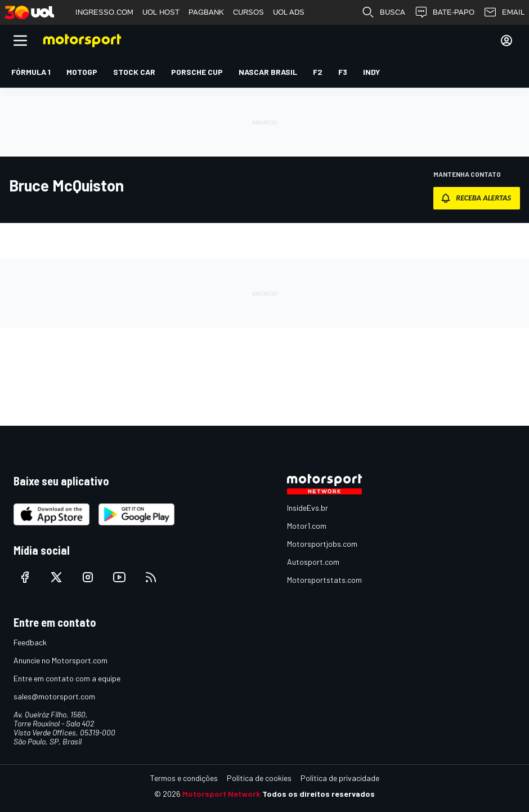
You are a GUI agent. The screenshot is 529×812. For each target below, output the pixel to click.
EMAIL (504, 12)
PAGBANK (206, 12)
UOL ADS (289, 12)
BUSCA (383, 12)
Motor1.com (307, 526)
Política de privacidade (340, 778)
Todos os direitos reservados (319, 794)
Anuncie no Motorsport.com (60, 660)
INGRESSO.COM (104, 12)
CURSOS (248, 12)
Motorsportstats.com (324, 580)
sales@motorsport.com (54, 696)
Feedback (30, 642)
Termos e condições (184, 778)
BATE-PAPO (444, 12)
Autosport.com (313, 562)
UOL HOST (161, 12)
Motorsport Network (221, 794)
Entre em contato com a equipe (67, 678)
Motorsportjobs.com (322, 544)
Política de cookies (259, 778)
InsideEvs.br (308, 508)
